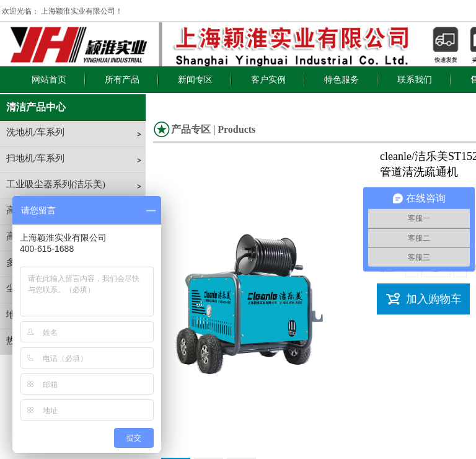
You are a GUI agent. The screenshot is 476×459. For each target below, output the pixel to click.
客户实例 (268, 80)
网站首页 (49, 80)
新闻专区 (195, 80)
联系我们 (415, 80)
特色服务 (342, 80)
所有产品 (122, 80)
